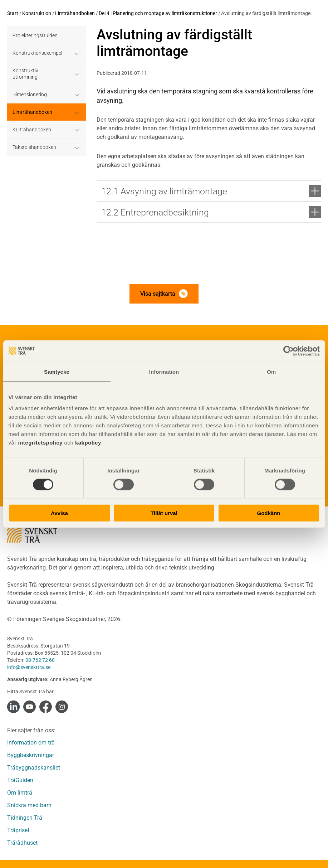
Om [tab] (271, 371)
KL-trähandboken (32, 130)
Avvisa (59, 513)
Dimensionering (30, 94)
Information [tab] (164, 371)
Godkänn (268, 513)
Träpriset (18, 830)
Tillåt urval (164, 513)
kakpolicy (88, 443)
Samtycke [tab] (57, 371)
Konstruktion (37, 13)
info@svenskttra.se (29, 667)
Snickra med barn (29, 805)
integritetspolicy (40, 443)
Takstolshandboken (34, 147)
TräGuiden (20, 780)
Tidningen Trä (25, 818)
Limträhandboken (75, 13)
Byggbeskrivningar (31, 755)
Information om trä (31, 743)
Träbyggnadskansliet (34, 768)
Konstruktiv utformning (25, 74)
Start (13, 13)
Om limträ (20, 793)
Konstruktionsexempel (37, 53)
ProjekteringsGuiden (35, 35)
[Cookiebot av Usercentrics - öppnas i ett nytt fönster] (288, 351)
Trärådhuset (22, 843)
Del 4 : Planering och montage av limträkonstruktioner (158, 13)
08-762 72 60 (40, 660)
